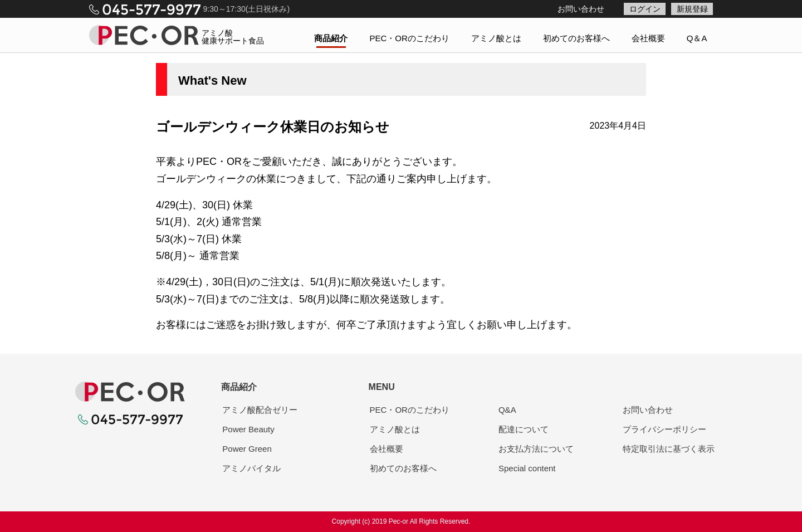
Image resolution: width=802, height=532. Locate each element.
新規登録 (692, 9)
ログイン (645, 9)
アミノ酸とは (496, 38)
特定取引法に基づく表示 (669, 449)
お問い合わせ (581, 9)
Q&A (507, 410)
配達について (524, 429)
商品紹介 (331, 38)
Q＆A (697, 38)
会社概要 (648, 38)
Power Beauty (248, 429)
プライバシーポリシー (664, 429)
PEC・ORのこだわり (409, 38)
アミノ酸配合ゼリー (260, 410)
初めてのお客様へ (576, 38)
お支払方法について (536, 449)
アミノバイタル (251, 468)
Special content (527, 468)
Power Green (247, 449)
